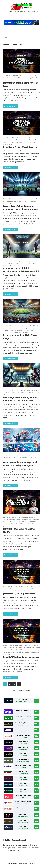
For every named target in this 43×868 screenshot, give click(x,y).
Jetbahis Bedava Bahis (29, 522)
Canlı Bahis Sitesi (17, 75)
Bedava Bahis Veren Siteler (30, 326)
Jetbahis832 (32, 142)
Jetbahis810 (6, 591)
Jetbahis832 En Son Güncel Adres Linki (21, 147)
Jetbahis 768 (14, 648)
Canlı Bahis (26, 75)
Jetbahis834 (14, 144)
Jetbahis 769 (22, 648)
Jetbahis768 (36, 652)
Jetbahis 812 (7, 589)
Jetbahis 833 (35, 138)
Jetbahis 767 (7, 648)
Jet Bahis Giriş (23, 199)
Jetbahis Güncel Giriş (12, 201)
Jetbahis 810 (28, 586)
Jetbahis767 (28, 652)
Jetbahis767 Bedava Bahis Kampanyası (21, 657)
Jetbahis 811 (35, 586)
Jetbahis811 (14, 591)
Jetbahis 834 (7, 140)
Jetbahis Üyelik (23, 142)
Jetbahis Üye (26, 332)
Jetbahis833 (6, 144)
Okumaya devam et (10, 106)
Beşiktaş (5, 519)
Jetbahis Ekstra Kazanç (17, 140)
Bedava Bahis (17, 326)
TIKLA (36, 712)
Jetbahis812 (22, 591)
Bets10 (25, 645)
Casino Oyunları (7, 78)
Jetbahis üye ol (14, 142)
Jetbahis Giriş (27, 78)
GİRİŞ (36, 701)
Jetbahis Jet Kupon (8, 332)
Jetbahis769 (6, 654)
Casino (23, 455)
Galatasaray (12, 519)
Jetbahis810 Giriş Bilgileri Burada (19, 594)
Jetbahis (20, 78)
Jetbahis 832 (27, 138)
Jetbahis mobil (23, 201)
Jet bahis (15, 78)
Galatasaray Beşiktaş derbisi (24, 519)
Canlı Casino (33, 75)
